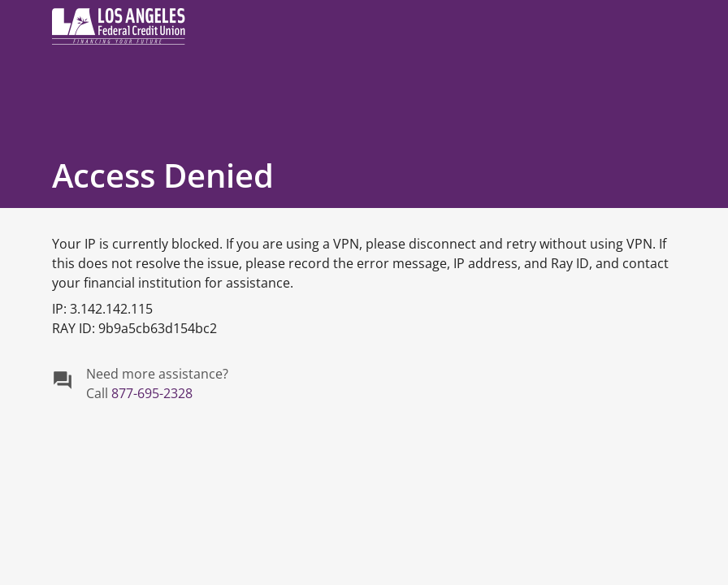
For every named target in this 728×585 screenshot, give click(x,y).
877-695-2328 (152, 393)
